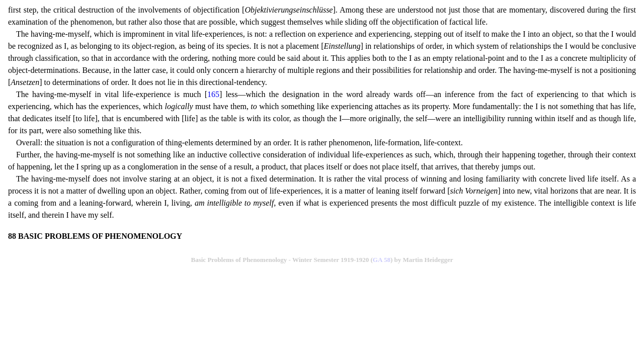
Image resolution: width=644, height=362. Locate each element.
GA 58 (382, 260)
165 (213, 94)
